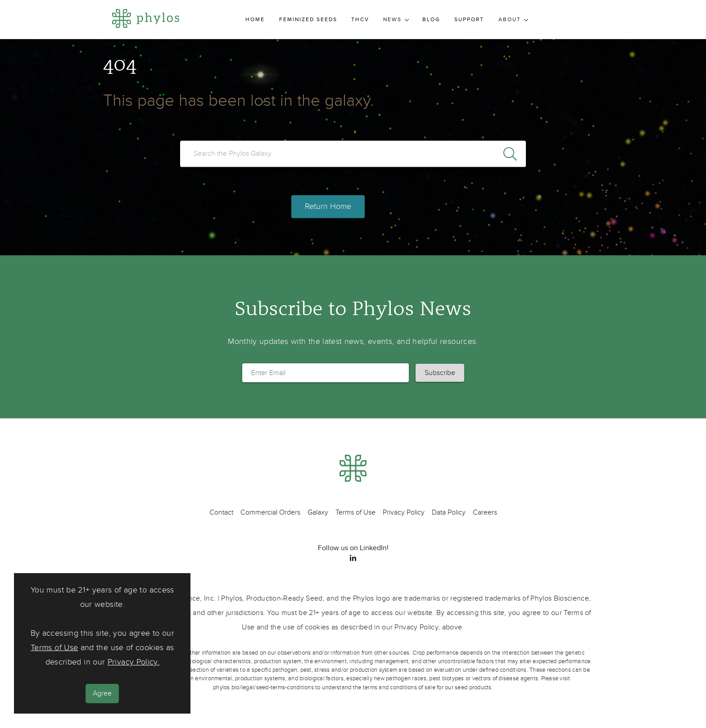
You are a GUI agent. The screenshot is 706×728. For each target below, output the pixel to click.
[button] (440, 373)
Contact (221, 512)
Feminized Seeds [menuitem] (308, 20)
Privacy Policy (404, 512)
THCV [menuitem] (360, 20)
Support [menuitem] (469, 20)
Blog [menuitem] (431, 20)
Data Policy (449, 512)
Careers (485, 512)
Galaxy (318, 512)
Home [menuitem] (255, 20)
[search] (353, 154)
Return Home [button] (328, 207)
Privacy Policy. (134, 662)
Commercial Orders (270, 512)
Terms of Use (54, 648)
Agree (102, 693)
